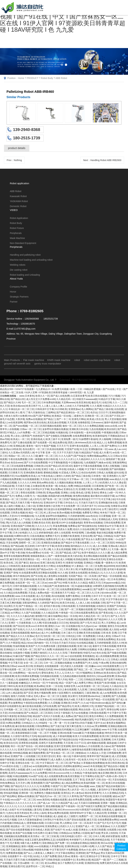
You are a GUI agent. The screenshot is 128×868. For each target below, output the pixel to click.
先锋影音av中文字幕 (108, 526)
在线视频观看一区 (54, 666)
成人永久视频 (100, 546)
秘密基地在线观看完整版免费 (87, 750)
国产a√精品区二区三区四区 (38, 713)
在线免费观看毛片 (51, 519)
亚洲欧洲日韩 (49, 810)
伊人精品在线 (7, 816)
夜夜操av (105, 826)
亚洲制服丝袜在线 (108, 503)
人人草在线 (60, 469)
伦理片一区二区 (83, 836)
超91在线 (119, 473)
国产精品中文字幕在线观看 (75, 543)
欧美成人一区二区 (20, 439)
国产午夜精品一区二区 (30, 606)
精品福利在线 (44, 736)
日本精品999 (37, 826)
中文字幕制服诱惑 (58, 463)
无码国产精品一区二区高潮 (83, 576)
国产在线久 (19, 629)
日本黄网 (85, 596)
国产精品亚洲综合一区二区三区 (73, 412)
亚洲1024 (95, 509)
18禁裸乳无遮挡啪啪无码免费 (108, 586)
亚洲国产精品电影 (104, 706)
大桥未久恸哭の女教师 (15, 416)
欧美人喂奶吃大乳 (84, 706)
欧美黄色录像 (113, 770)
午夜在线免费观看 (18, 459)
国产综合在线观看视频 (18, 830)
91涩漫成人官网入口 (69, 473)
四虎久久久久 (67, 826)
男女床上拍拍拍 (109, 833)
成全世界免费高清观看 (80, 800)
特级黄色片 (21, 659)
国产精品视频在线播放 (115, 806)
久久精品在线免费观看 (15, 593)
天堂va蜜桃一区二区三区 (31, 863)
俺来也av (35, 633)
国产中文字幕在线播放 (40, 816)
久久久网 (36, 623)
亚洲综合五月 (70, 489)
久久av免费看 (40, 773)
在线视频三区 (33, 756)
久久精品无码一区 (66, 399)
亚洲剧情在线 (92, 863)
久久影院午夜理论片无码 (23, 736)
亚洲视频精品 (13, 846)
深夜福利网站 (29, 603)
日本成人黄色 (103, 636)
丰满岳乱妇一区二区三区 (21, 409)
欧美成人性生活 (95, 419)
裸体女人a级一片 (109, 493)
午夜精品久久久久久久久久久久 (20, 803)
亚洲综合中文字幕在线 (98, 856)
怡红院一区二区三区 (54, 636)
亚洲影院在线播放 (50, 543)
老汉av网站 (51, 863)
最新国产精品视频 (33, 509)
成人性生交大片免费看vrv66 (41, 399)
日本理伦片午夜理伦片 (54, 820)
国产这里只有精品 (113, 679)
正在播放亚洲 (37, 486)
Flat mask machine (34, 360)
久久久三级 (32, 456)
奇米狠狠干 (39, 806)
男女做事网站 (15, 703)
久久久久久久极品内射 (22, 616)
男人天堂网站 (108, 623)
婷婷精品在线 (102, 840)
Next (102, 160)
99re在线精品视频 (63, 669)
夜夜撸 (78, 483)
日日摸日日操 (51, 823)
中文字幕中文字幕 (116, 713)
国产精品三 (49, 419)
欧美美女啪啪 (62, 546)
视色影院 (74, 623)
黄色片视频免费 (42, 693)
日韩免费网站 (42, 726)
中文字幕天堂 (15, 663)
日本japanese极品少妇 (113, 583)
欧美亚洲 (40, 579)
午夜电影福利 (90, 773)
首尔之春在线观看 (67, 689)
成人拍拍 (114, 629)
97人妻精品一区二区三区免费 (87, 566)
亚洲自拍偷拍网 (118, 663)
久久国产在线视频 (31, 613)
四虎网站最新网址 (72, 766)
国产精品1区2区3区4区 (60, 466)
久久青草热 (73, 796)
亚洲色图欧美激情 (33, 473)
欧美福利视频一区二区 (93, 783)
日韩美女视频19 (19, 513)
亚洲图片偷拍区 (39, 653)
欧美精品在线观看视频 (111, 816)
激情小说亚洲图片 (61, 693)
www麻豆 (87, 589)
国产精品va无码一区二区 (49, 569)
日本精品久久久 (30, 723)
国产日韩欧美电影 (50, 860)
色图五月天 (94, 583)
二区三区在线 (7, 619)
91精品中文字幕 (107, 399)
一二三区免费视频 (68, 629)
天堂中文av (99, 723)
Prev (14, 160)
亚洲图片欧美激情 (70, 536)
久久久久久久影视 (113, 573)
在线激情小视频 (21, 653)
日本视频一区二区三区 (15, 709)
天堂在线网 (12, 543)
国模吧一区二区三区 (29, 543)
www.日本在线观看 (25, 596)
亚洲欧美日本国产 (70, 703)
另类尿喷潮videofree (89, 696)
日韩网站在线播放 (87, 649)
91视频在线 (62, 432)
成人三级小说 (28, 506)
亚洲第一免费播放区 (56, 579)
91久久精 (62, 573)
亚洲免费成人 (52, 826)
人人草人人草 (96, 446)
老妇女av (34, 563)
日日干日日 (80, 743)
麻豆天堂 (92, 820)
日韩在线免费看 (112, 523)
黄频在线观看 (75, 579)
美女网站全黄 (83, 860)
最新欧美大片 (25, 780)
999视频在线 (27, 516)
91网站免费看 (13, 723)
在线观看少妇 (114, 830)
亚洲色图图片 (38, 783)
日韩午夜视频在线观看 (25, 586)
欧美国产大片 (33, 646)
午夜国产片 (56, 786)
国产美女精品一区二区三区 (61, 753)
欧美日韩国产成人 (22, 719)
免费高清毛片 (53, 539)
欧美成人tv (34, 476)
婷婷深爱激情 (113, 836)
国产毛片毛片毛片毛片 (109, 823)
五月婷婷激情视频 (86, 606)
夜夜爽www (21, 816)
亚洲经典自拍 (72, 846)
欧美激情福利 (100, 436)
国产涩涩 (28, 693)
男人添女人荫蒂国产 (21, 436)
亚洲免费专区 (46, 790)
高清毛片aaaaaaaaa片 (20, 773)
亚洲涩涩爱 (100, 569)
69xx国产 (33, 416)
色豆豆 (96, 623)
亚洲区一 (13, 623)
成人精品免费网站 (71, 783)
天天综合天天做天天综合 (53, 479)
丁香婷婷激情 (75, 653)
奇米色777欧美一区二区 (112, 513)
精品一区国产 (66, 683)
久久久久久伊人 (67, 459)
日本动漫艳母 (76, 432)
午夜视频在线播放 (94, 733)
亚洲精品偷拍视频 (78, 659)
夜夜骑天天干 (62, 593)
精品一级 (30, 599)
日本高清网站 (118, 579)
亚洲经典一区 (26, 793)
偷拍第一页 (109, 750)
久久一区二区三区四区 (103, 543)
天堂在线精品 (119, 780)
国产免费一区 (62, 843)
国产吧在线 (86, 796)
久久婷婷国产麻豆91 (48, 603)
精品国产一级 (98, 860)
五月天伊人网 (22, 783)
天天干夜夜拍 (117, 840)
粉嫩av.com (95, 666)
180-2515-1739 (27, 138)
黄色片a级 (69, 699)
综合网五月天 (11, 606)
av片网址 (120, 496)
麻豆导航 (53, 833)
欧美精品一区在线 (61, 416)
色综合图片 (28, 449)
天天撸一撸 (117, 549)
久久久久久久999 (27, 483)
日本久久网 (98, 836)
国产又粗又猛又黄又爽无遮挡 (66, 726)
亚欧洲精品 (48, 843)
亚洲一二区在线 (54, 686)
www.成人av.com (117, 449)
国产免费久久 (103, 549)
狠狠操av (81, 753)
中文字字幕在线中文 (116, 599)
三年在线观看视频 (99, 479)
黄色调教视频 (53, 806)
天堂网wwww (68, 402)
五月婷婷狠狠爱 (102, 643)
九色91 (10, 813)
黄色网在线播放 (81, 496)
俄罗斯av (28, 422)
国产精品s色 (100, 609)
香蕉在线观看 (27, 493)
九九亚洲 (40, 516)
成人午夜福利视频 (62, 736)
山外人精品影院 (14, 693)
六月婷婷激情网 (76, 516)
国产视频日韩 (102, 529)
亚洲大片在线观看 (102, 796)
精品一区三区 (35, 513)
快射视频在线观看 (68, 709)
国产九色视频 (118, 696)
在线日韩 (107, 402)
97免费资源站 (86, 569)
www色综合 (91, 516)
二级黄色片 (78, 416)
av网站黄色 (99, 800)
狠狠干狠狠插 (7, 760)
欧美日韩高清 (50, 459)
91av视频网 (21, 476)
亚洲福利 (38, 666)
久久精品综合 (116, 686)
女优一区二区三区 (33, 663)
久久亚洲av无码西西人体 (21, 453)
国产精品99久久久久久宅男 (108, 619)
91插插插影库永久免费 (65, 649)
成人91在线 (34, 469)
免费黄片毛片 (52, 536)
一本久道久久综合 (50, 559)
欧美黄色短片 (13, 790)
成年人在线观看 (62, 533)
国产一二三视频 (115, 860)
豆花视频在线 (73, 626)
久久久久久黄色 (34, 629)
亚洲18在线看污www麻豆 (71, 733)
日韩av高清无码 (97, 559)
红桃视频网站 (33, 860)
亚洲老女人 (84, 830)
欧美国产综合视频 (22, 833)
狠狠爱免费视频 (48, 689)
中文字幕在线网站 (65, 853)
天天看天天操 (83, 699)
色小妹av (106, 746)
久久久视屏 (96, 406)
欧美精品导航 (25, 716)
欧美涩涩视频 (26, 686)
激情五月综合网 (116, 626)
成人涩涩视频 (119, 756)
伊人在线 (93, 663)
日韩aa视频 (27, 850)
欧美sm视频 (63, 513)
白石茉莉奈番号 (79, 396)
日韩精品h (117, 439)
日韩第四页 (14, 566)
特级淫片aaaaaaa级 (87, 399)
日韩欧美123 (41, 466)
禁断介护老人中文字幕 (83, 549)
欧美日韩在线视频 (97, 396)
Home (21, 78)
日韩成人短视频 (105, 473)
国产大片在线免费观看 (36, 463)
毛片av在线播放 (79, 713)
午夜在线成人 (48, 476)
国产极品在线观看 (117, 556)
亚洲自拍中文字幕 (53, 503)
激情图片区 (41, 616)
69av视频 (84, 786)
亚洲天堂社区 (48, 756)
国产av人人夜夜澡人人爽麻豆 (39, 853)
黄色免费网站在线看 (10, 699)
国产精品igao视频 (9, 609)
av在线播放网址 (41, 766)
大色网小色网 (87, 846)
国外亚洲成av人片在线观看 (86, 746)
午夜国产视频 (48, 446)
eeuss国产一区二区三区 (23, 800)
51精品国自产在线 (88, 453)
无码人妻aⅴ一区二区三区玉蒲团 (50, 696)
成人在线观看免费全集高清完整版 (62, 776)
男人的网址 (66, 823)
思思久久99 (118, 643)
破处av (116, 796)
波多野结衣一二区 (35, 866)
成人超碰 (58, 816)
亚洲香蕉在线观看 (28, 743)
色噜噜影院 (84, 422)
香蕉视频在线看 (87, 639)
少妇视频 (33, 740)
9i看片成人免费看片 (31, 843)
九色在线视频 (96, 429)
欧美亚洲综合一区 (30, 559)
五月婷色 (33, 709)
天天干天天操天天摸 (19, 489)
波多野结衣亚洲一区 (82, 599)
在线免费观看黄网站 (70, 589)
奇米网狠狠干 (43, 760)
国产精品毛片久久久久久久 (25, 786)
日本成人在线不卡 (9, 810)
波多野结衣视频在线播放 (55, 429)
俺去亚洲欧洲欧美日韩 (110, 773)
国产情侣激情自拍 (87, 526)
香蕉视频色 (88, 656)
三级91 (4, 453)
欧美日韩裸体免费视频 (27, 676)
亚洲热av (98, 673)
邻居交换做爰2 (50, 623)
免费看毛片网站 (90, 513)
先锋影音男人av (72, 686)
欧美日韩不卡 (33, 406)
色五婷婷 (29, 546)
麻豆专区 (14, 559)
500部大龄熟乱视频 (16, 730)
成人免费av (67, 716)
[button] (62, 65)
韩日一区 (15, 746)
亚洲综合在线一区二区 (27, 763)
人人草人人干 (90, 483)
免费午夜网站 (72, 596)
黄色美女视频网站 (116, 723)
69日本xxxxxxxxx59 (58, 773)
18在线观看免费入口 (113, 666)
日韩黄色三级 (50, 629)
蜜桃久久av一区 (56, 626)
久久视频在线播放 (64, 483)
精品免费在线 (60, 443)
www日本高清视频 (92, 766)
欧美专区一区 (73, 760)
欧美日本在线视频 (115, 783)
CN (111, 8)
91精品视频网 (20, 776)
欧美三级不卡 (53, 439)
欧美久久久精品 (79, 583)
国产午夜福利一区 (70, 806)
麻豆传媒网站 (55, 616)
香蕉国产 (99, 683)
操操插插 (8, 536)
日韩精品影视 (7, 486)
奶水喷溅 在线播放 (25, 760)
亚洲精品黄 (19, 446)
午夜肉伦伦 (36, 503)
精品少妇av (27, 643)
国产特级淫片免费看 (91, 806)
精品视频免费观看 (83, 619)
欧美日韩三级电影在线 (111, 736)
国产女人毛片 (117, 616)
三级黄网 (105, 696)
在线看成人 (108, 810)
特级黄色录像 (41, 850)
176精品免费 (10, 519)
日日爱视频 (104, 516)
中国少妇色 (33, 856)
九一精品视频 (40, 496)
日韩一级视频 (35, 459)
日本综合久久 (70, 503)
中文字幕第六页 (103, 760)
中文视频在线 (75, 463)
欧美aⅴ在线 (68, 770)
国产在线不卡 (57, 830)
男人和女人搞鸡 (38, 813)
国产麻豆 (23, 563)
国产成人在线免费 (60, 396)
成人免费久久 (58, 760)
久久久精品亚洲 (49, 613)
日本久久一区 (72, 673)
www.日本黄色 (27, 396)
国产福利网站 (53, 783)
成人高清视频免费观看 (107, 656)
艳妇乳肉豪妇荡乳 (84, 719)
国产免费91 (111, 446)
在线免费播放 (63, 566)
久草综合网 (88, 840)
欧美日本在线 (67, 603)
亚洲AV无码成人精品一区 (97, 579)
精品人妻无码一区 (50, 619)
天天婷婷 (73, 639)
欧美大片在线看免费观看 (85, 736)
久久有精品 (76, 773)
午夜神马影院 (79, 756)
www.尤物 (95, 786)
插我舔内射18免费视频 (60, 496)
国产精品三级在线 (104, 409)
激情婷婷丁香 (113, 459)
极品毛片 (96, 402)
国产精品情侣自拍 (68, 740)
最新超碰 (13, 683)
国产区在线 (37, 576)
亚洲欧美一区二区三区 (96, 416)
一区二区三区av (39, 583)
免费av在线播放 (34, 419)
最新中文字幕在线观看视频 (87, 466)
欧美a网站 (39, 686)
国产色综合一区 (29, 746)
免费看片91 (33, 730)
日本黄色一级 (98, 476)
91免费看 (45, 786)
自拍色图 (119, 409)
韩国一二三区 (75, 679)
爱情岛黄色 (47, 673)
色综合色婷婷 (88, 473)
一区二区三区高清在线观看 (49, 449)
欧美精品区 (56, 766)
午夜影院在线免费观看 (35, 703)
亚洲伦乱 (66, 793)
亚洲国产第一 (18, 756)
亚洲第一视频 (107, 803)
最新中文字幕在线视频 (104, 646)
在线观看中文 (68, 860)
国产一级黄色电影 (57, 556)
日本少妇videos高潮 (105, 593)
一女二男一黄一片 (57, 723)
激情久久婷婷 (63, 476)
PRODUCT (33, 78)
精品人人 (101, 443)
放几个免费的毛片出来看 (70, 863)
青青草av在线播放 (93, 523)
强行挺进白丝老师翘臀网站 (57, 509)
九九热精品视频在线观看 (73, 676)
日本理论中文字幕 (40, 489)
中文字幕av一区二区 (78, 479)
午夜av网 (104, 663)
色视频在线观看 (59, 800)
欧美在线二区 (11, 563)
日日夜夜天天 (15, 473)
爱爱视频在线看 (35, 823)
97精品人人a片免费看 (18, 432)
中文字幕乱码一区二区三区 (54, 763)
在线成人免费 (66, 486)
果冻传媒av (6, 656)
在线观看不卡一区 (17, 856)
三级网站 (50, 412)
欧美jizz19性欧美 (12, 449)
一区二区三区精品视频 (43, 432)
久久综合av (88, 726)
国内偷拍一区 (41, 643)
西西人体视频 (18, 770)
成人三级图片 (71, 816)
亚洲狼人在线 (68, 493)
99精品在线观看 (82, 486)
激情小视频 (27, 846)
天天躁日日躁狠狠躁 (89, 803)
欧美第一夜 (52, 486)
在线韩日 (101, 606)
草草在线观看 (64, 780)
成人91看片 (105, 453)
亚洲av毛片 (35, 679)
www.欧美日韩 (25, 666)
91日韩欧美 (61, 409)
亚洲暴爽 (106, 740)
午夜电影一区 (66, 613)
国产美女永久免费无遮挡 (94, 539)
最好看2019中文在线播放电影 (67, 523)
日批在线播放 (37, 536)
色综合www (17, 463)
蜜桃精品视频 (50, 473)
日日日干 (103, 412)
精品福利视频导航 (29, 689)
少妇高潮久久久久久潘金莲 (112, 483)
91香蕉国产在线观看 (90, 810)
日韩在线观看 (68, 606)
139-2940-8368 (27, 130)
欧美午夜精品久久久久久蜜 (96, 553)
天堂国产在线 (72, 449)
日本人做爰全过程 (42, 719)
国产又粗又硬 (13, 850)
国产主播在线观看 (22, 443)
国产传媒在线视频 (116, 653)
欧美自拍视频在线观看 (44, 780)
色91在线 (101, 653)
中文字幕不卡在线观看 (96, 469)
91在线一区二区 (50, 553)
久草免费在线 (56, 846)
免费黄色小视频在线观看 (47, 793)
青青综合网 (113, 709)
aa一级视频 (100, 626)
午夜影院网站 (38, 539)
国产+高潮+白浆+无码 (112, 776)
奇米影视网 (77, 533)
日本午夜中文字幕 (45, 546)
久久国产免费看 (48, 856)
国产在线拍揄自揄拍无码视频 (56, 730)
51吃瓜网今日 (40, 833)
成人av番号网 (49, 529)
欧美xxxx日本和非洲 (36, 626)
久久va (85, 703)
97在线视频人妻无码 (31, 810)
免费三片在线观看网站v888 (42, 659)
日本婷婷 (30, 569)
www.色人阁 (61, 639)
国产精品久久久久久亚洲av (20, 636)
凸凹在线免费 (49, 706)
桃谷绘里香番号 (93, 793)
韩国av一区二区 (17, 456)
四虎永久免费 (65, 529)
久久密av (36, 519)
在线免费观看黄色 (82, 436)
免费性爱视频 (114, 443)
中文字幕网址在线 (90, 776)
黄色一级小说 (63, 756)
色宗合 (94, 412)
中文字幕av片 (45, 699)
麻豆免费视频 (7, 583)
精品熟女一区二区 (20, 826)
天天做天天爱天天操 (14, 860)
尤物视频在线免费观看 (15, 836)
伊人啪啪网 (105, 439)
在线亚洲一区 (22, 583)
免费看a (72, 526)
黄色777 (4, 843)
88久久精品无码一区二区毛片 (94, 616)
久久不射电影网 (80, 406)
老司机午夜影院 (8, 716)
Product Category (121, 847)
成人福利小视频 (12, 506)
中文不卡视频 (63, 599)
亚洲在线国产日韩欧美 (22, 526)
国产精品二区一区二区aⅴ (87, 669)
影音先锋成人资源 (40, 830)
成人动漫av (99, 770)
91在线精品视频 (85, 643)
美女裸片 (72, 696)
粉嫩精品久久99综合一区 (32, 683)
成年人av (31, 770)
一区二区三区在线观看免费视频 (16, 466)
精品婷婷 (18, 549)
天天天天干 (62, 446)
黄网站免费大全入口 (99, 659)
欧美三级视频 (21, 529)
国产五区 (62, 659)
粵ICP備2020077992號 (84, 380)
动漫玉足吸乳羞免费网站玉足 (40, 840)
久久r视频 (90, 790)
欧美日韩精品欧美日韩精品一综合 (79, 519)
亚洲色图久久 (114, 476)
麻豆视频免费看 (37, 753)
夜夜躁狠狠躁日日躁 (26, 733)
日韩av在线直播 (45, 639)
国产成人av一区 (46, 803)
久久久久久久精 (84, 770)
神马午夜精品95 (21, 576)
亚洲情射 (80, 853)
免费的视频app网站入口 (99, 456)
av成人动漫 (72, 830)
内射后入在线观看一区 (76, 666)
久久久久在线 (25, 806)
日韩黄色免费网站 (106, 639)
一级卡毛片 (6, 586)
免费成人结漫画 (81, 833)
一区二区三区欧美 (49, 836)
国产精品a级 (17, 546)
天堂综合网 (86, 536)
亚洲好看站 (35, 529)
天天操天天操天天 (88, 503)
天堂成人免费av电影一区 (41, 593)
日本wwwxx (97, 422)
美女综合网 (54, 750)
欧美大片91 (88, 760)
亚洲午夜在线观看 (79, 446)
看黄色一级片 (33, 446)
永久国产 (101, 709)
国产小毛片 (86, 623)
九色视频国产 (91, 463)
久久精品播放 (86, 629)
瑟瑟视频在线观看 (67, 646)
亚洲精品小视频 (92, 563)
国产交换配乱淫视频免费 (59, 436)
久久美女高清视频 (61, 549)
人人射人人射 (82, 603)
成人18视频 (66, 559)
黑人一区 (31, 639)
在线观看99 (62, 840)
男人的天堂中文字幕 (14, 599)
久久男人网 (45, 549)
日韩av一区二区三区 (31, 429)
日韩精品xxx (65, 833)
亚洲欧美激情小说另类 (48, 506)
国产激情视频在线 (110, 669)
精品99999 (109, 566)
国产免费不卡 (100, 589)
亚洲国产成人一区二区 (87, 826)
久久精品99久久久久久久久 (90, 459)
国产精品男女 (71, 786)
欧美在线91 (110, 673)
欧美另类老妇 (21, 813)
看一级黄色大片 (109, 563)
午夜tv (29, 696)
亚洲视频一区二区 (117, 813)
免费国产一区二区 (88, 816)
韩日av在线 (107, 843)
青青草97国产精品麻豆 (99, 756)
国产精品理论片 (66, 706)
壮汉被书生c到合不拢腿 (80, 723)
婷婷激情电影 (46, 533)
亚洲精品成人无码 (108, 519)
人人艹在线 (24, 519)
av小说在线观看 (73, 656)
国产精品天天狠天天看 (18, 503)
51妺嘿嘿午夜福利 (88, 439)
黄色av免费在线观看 (58, 813)
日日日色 (63, 623)
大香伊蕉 (20, 419)
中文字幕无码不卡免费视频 (64, 850)
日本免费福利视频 (51, 402)
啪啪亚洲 (95, 843)
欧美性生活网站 (30, 790)
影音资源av (60, 790)
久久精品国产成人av (66, 803)
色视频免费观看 (14, 509)
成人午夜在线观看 (71, 539)
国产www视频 (20, 426)
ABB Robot (61, 78)
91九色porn (87, 626)
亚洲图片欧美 (86, 489)
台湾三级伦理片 (110, 509)
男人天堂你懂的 (113, 419)
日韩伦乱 (70, 636)
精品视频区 (19, 569)
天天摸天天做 (22, 486)
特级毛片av (89, 653)
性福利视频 (19, 646)
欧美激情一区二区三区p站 (95, 686)
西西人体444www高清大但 (82, 443)
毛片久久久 (118, 760)
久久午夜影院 (13, 643)
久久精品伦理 (99, 813)
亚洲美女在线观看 (78, 573)
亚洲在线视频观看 (20, 633)
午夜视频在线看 (110, 432)
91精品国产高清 (17, 639)
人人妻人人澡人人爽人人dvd (56, 406)
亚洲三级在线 (47, 563)
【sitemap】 (65, 380)
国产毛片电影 (40, 750)
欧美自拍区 (110, 429)
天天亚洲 (72, 422)
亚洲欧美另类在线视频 (88, 633)
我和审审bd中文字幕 (80, 813)
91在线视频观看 (31, 479)
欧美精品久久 (95, 573)
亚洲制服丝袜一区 (98, 449)
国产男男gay (93, 853)
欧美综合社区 (11, 743)
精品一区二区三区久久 (82, 593)
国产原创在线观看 (76, 820)
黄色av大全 (85, 850)
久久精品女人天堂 (96, 753)
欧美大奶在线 (75, 556)
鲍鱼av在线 (105, 463)
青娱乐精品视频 (105, 533)
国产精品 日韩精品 (103, 536)
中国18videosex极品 (100, 703)
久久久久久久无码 (57, 653)
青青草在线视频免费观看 (16, 556)
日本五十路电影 (62, 713)
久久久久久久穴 (43, 526)
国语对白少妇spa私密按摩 (100, 676)
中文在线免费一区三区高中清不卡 (78, 506)
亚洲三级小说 (84, 646)
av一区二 (20, 619)
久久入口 (33, 533)
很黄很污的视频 (74, 563)
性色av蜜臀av (33, 553)
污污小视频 (114, 396)
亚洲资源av (74, 409)
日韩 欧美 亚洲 (109, 633)
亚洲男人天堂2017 (10, 516)
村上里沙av (50, 513)
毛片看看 (14, 843)
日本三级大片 (68, 633)
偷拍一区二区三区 (72, 426)
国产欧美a (74, 763)
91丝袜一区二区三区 (48, 589)
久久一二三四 (120, 402)
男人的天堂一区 (75, 790)
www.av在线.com (114, 426)
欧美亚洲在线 (83, 402)
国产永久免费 (44, 649)
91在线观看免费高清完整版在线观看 (38, 573)
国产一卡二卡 (63, 419)
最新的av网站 (29, 699)
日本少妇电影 (20, 533)
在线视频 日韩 (98, 603)
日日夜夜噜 (98, 486)
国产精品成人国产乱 (70, 553)
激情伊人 (66, 750)
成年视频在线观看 (96, 743)
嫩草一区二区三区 (48, 456)
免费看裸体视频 (14, 853)
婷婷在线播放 (46, 746)
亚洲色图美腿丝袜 (48, 709)
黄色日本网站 (96, 716)
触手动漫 (95, 833)
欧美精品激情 (80, 559)
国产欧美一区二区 (114, 486)
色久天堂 (5, 406)
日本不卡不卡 (98, 596)
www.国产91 (55, 583)
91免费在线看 (49, 646)
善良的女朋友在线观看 (15, 469)
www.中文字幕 (109, 730)
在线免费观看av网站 (108, 820)
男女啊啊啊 (101, 726)
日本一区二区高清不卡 (84, 823)
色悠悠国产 (39, 436)
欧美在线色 (40, 422)
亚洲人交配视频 (111, 466)
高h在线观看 (58, 596)
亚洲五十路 (47, 469)
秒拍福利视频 (11, 793)
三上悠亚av (25, 766)
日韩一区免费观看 (86, 636)
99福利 (43, 723)
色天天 (39, 636)
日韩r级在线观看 (97, 713)
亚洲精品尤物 (30, 549)
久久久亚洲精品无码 (113, 793)
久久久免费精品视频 (93, 426)
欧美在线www (18, 406)
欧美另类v (33, 836)
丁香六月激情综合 (35, 412)
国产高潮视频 (20, 740)
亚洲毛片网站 (79, 419)
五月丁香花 (78, 780)
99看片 (66, 583)
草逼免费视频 (60, 526)
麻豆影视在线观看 (32, 706)
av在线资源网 (15, 422)
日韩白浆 (57, 770)
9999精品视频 (20, 753)
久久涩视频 (54, 703)
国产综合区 (19, 626)
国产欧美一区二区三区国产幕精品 (60, 499)
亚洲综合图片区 (16, 866)
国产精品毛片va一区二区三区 (51, 796)
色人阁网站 (87, 409)
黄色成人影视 (83, 493)
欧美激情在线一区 (64, 586)
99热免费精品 (7, 783)
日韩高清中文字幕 (44, 409)
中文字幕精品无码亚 (42, 669)
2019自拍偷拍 (16, 713)
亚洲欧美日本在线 (78, 429)
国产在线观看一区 (42, 443)
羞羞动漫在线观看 (30, 566)
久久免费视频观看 (114, 716)
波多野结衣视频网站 (56, 516)
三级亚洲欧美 (91, 693)
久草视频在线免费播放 (93, 763)
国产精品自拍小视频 (114, 766)
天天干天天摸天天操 (67, 453)
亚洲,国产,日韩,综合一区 (98, 780)
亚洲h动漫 (29, 579)
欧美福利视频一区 (46, 599)
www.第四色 (43, 800)
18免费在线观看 (81, 509)
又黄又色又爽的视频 (10, 603)
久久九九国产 (66, 456)
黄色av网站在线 (45, 483)
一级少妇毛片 (33, 673)
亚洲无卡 (60, 563)
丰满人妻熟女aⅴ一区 (108, 649)
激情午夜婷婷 (111, 422)
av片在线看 (67, 619)
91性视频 (58, 699)
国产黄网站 (45, 416)
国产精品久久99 (12, 402)
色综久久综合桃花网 (83, 529)
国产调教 (5, 786)
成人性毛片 (36, 499)
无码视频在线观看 (49, 676)
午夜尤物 (20, 553)
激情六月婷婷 (18, 696)
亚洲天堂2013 (25, 750)
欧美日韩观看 (99, 830)
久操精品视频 (101, 629)
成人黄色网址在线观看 (55, 576)
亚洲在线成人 (38, 439)
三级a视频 (90, 533)
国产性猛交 (80, 456)
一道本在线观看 (92, 432)
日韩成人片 (12, 679)
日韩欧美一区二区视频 (25, 589)
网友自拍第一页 (87, 709)
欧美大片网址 (48, 566)
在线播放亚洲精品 (80, 843)
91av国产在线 (36, 776)
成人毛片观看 (43, 596)
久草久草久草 (70, 569)
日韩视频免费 (114, 753)
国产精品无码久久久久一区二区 (47, 656)
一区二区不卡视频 (47, 733)
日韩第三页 (16, 579)
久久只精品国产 (46, 586)
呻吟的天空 (111, 733)
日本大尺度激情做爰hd (29, 820)
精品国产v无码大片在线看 (46, 716)
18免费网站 (19, 673)
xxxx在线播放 (41, 846)
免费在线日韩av (8, 666)
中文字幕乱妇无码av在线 (108, 719)
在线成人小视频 (75, 469)
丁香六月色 (61, 679)
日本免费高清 (7, 726)
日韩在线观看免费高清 (86, 613)
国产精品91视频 (21, 539)
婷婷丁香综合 (33, 619)
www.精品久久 (117, 479)
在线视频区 (77, 693)
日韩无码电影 (67, 836)
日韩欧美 (40, 493)
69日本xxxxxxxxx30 (68, 810)
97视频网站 (86, 673)
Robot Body (47, 78)
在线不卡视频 (44, 770)
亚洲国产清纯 (11, 573)
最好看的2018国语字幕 (102, 496)
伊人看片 (20, 412)
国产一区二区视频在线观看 (78, 609)
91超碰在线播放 (83, 586)
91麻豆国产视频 (21, 656)
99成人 (49, 866)
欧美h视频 (76, 513)
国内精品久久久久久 (81, 546)
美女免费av (56, 489)
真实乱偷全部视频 (57, 422)
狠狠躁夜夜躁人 (39, 556)
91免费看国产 (80, 663)
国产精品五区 (81, 716)
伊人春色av (78, 793)
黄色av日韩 (48, 679)
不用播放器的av (116, 436)
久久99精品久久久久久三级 (49, 609)
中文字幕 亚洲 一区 (45, 453)
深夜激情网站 (119, 463)
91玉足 (83, 449)
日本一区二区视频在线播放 (57, 663)
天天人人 (59, 673)
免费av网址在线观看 (105, 489)
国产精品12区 (18, 399)
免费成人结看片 (23, 496)
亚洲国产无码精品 (116, 606)
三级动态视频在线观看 (100, 689)
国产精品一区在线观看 (110, 576)
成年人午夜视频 (100, 850)
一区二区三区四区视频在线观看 (45, 426)
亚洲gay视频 (53, 493)
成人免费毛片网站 (83, 683)
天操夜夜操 (25, 623)
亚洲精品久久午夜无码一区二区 (20, 649)
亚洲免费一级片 (69, 439)
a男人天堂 (99, 599)
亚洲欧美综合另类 (41, 523)
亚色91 (95, 493)
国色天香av (64, 856)
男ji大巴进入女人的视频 (18, 523)
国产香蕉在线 (106, 613)
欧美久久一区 (42, 396)
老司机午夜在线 (52, 606)
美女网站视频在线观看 (95, 556)
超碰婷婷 (23, 679)
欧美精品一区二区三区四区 (14, 499)
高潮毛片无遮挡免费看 (50, 743)
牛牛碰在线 (52, 683)
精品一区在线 (70, 616)
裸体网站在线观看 (48, 740)
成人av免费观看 (108, 693)
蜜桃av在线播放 (26, 796)
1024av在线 (103, 506)
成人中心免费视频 (50, 633)
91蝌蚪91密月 (21, 536)
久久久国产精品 (103, 846)
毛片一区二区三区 (31, 402)
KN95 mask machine (59, 360)
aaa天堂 (4, 559)
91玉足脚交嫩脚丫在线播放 (86, 730)
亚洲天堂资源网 (62, 746)
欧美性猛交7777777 (89, 499)
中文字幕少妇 (108, 499)
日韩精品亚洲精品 (93, 679)
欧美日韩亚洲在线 (115, 763)
